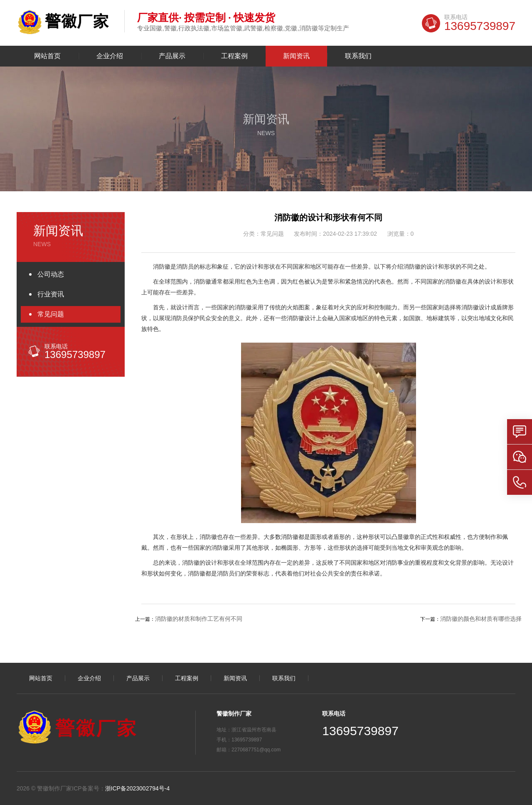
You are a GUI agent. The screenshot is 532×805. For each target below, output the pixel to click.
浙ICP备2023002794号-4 (138, 788)
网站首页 (47, 56)
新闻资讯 (296, 56)
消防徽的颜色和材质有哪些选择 (481, 619)
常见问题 (51, 314)
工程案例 (234, 56)
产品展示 (172, 56)
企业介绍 (110, 56)
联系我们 (358, 56)
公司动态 (51, 274)
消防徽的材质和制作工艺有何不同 (199, 619)
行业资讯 (51, 294)
